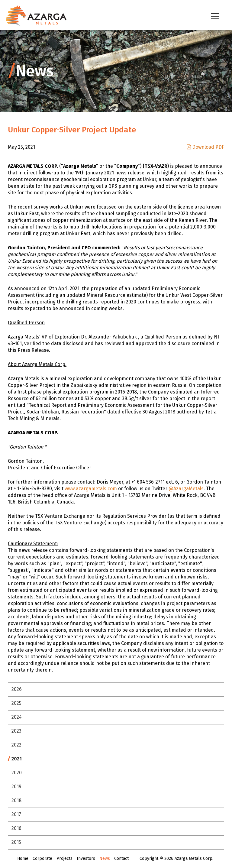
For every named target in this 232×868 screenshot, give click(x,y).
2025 (16, 703)
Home (23, 858)
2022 (16, 745)
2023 (16, 731)
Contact (121, 858)
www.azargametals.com (91, 489)
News (105, 858)
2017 (16, 814)
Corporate (42, 858)
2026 (17, 689)
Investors (86, 858)
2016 (16, 828)
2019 (16, 787)
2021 (17, 759)
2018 (16, 800)
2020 (17, 773)
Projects (64, 858)
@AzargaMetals (186, 489)
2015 (16, 842)
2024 (17, 717)
